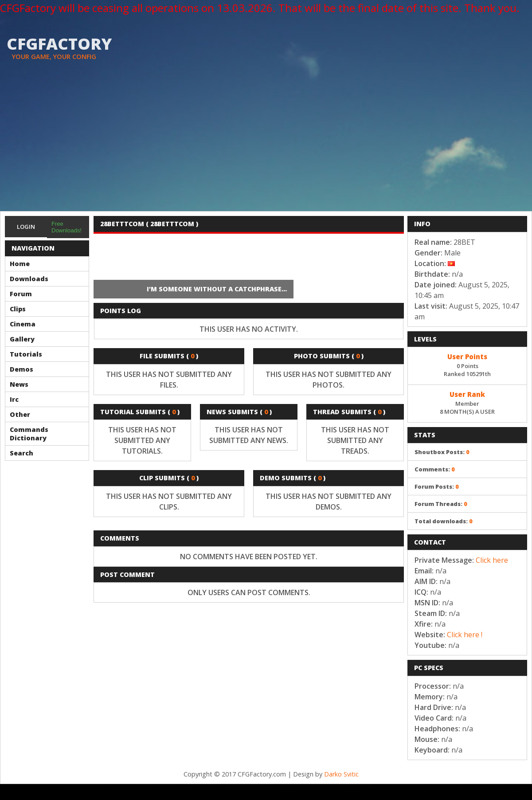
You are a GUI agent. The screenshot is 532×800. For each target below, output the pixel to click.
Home (20, 264)
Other (20, 414)
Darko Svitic (341, 774)
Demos (22, 369)
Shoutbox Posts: (442, 452)
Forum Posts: (437, 486)
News (19, 384)
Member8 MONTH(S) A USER (467, 402)
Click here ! (465, 635)
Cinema (23, 324)
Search (22, 453)
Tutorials (26, 354)
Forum (21, 294)
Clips (18, 309)
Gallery (22, 339)
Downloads (29, 279)
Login (26, 227)
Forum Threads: (441, 504)
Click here (492, 560)
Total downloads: (444, 521)
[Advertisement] (266, 145)
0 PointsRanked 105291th (467, 365)
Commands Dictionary (29, 434)
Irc (14, 399)
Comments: (435, 469)
